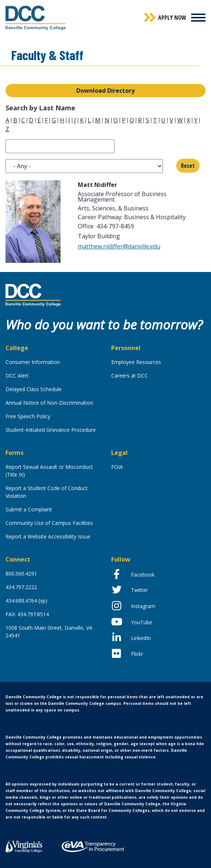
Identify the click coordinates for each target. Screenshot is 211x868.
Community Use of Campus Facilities (49, 523)
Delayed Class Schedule (34, 389)
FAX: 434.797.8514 (27, 614)
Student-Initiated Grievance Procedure (51, 430)
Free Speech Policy (28, 416)
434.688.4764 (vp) (26, 601)
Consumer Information (33, 362)
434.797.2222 (21, 587)
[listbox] (84, 166)
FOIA (117, 467)
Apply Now (172, 18)
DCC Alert (17, 376)
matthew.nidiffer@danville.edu (119, 246)
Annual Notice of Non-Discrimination (49, 403)
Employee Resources (136, 362)
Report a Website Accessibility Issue (48, 536)
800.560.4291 (21, 573)
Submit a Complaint (29, 509)
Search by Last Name (40, 108)
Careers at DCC (130, 376)
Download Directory (105, 91)
